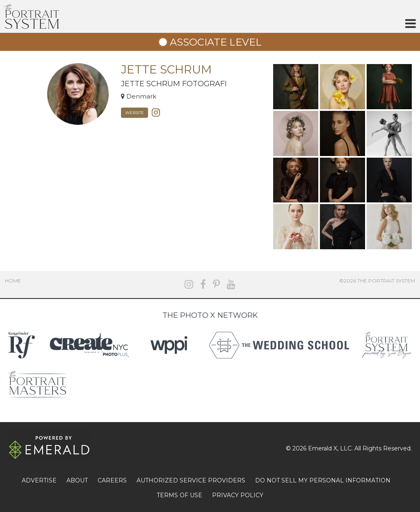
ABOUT (77, 480)
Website (135, 113)
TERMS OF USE (179, 495)
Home (13, 281)
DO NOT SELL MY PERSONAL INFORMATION (323, 480)
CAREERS (112, 480)
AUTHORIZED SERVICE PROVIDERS (191, 480)
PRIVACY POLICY (238, 495)
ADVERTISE (39, 480)
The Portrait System (32, 16)
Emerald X (323, 448)
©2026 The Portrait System (377, 281)
